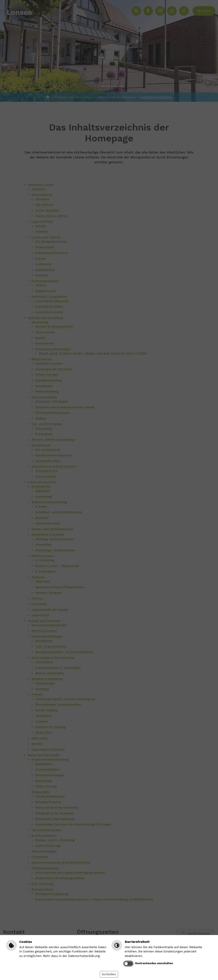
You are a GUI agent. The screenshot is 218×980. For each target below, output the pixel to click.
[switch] (128, 964)
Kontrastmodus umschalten (154, 963)
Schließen (109, 974)
